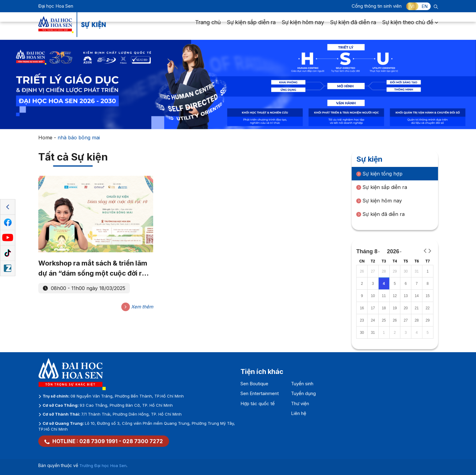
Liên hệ (299, 413)
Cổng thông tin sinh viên (377, 6)
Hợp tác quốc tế (258, 403)
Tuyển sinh (302, 384)
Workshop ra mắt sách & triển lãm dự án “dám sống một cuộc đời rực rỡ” (94, 269)
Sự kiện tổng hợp (379, 174)
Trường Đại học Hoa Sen (103, 466)
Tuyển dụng (303, 393)
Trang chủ (208, 26)
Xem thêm (137, 307)
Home (45, 138)
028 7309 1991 (98, 441)
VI (412, 6)
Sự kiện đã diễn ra (353, 26)
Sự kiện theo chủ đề (410, 26)
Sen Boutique (254, 384)
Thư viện (300, 403)
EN (425, 6)
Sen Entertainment (260, 393)
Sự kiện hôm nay (303, 26)
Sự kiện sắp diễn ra (251, 26)
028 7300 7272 (143, 441)
